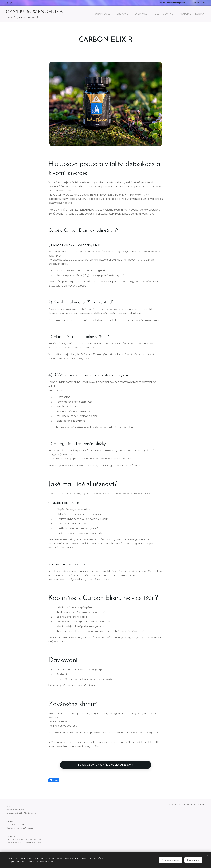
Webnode (191, 804)
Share (54, 780)
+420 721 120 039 (199, 3)
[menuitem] (111, 14)
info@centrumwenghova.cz (175, 3)
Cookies (202, 804)
